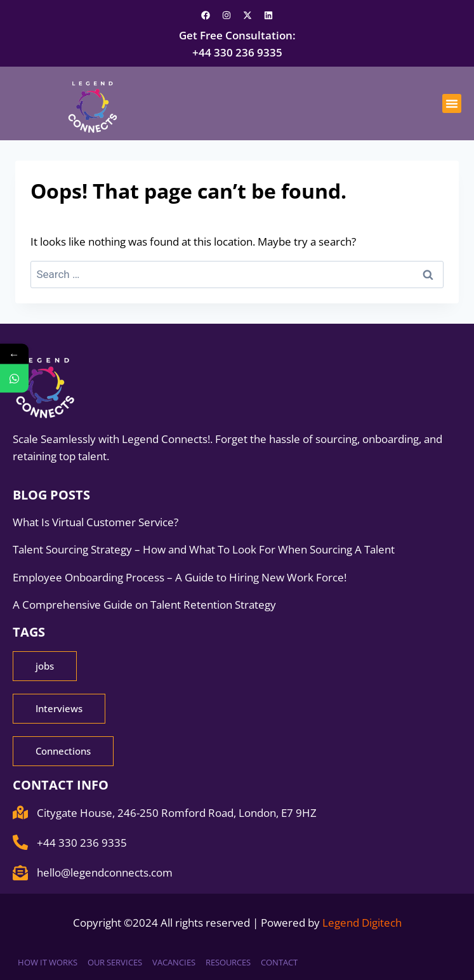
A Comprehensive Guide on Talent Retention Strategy (146, 605)
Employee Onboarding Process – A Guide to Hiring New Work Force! (181, 577)
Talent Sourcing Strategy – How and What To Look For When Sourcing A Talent (205, 549)
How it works (48, 962)
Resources (228, 962)
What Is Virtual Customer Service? (95, 522)
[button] (452, 103)
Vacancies (174, 962)
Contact (279, 962)
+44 (237, 52)
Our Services (115, 962)
